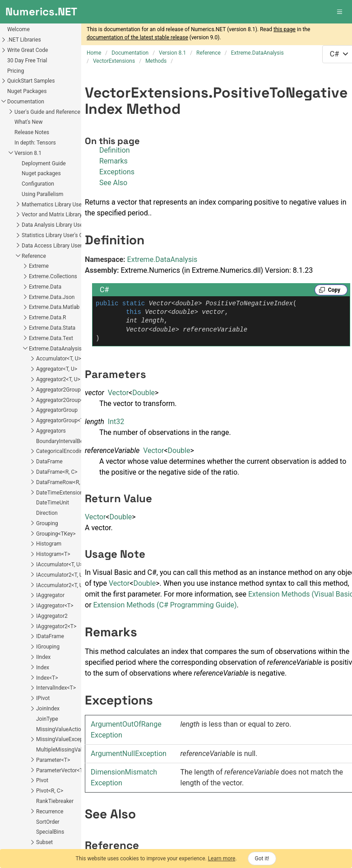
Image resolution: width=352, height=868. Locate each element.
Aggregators (51, 431)
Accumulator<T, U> (59, 359)
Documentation (26, 102)
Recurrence (50, 812)
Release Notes (32, 132)
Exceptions (117, 172)
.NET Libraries (24, 40)
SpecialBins (50, 832)
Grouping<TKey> (56, 534)
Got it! (262, 859)
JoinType (47, 719)
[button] (340, 12)
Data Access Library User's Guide (61, 246)
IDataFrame (50, 636)
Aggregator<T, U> (57, 369)
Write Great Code (28, 50)
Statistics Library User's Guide (57, 235)
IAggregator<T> (55, 606)
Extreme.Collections (53, 276)
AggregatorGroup (57, 410)
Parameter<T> (53, 760)
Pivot (42, 780)
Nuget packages (41, 173)
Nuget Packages (27, 91)
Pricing (16, 71)
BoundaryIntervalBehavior (67, 441)
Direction (47, 513)
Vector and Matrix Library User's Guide (67, 215)
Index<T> (47, 678)
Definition (115, 150)
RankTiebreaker (55, 801)
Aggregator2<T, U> (58, 379)
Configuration (38, 184)
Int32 (116, 422)
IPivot (43, 698)
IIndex (43, 657)
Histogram (49, 544)
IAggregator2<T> (56, 626)
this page (285, 29)
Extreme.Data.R (47, 317)
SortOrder (48, 822)
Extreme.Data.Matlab (54, 307)
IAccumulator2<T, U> (61, 575)
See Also (113, 183)
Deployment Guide (44, 163)
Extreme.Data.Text (51, 338)
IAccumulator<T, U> (59, 565)
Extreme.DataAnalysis (55, 349)
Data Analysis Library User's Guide (63, 225)
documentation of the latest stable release (137, 37)
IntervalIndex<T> (56, 688)
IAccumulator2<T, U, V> (64, 585)
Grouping (47, 523)
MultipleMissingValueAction (70, 750)
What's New (28, 122)
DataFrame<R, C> (57, 472)
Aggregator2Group (58, 390)
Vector (118, 393)
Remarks (113, 161)
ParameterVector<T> (61, 770)
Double (144, 393)
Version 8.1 (28, 153)
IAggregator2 (52, 616)
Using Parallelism (42, 194)
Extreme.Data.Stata (52, 328)
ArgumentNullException (129, 754)
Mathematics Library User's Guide (62, 205)
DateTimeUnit (53, 503)
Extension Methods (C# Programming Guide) (165, 605)
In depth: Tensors (35, 143)
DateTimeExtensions (61, 493)
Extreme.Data (45, 287)
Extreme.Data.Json (52, 297)
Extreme (39, 266)
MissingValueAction (60, 729)
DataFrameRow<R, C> (62, 482)
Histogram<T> (53, 554)
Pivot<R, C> (50, 791)
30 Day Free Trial (27, 61)
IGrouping (48, 647)
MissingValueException (64, 739)
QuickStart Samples (31, 81)
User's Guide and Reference (47, 112)
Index (43, 667)
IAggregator (50, 595)
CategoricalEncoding (61, 451)
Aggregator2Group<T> (63, 400)
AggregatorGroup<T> (61, 420)
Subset (44, 842)
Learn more (222, 859)
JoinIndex (48, 709)
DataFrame (49, 462)
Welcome (19, 29)
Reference (34, 256)
